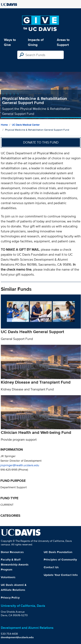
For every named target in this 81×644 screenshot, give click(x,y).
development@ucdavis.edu (17, 637)
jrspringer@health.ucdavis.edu (20, 465)
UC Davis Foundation (58, 552)
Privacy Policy (10, 597)
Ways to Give (10, 42)
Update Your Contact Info (61, 575)
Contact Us (51, 567)
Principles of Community (60, 559)
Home (4, 125)
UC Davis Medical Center (26, 125)
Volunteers (8, 577)
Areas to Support (63, 42)
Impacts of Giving (36, 42)
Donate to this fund (41, 142)
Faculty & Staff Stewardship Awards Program (15, 564)
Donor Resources (12, 552)
